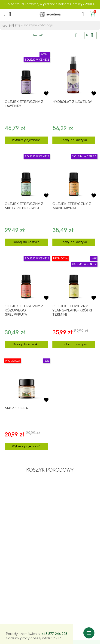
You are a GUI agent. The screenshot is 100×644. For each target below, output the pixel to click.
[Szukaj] (50, 25)
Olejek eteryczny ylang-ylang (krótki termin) (72, 310)
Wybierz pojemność (26, 140)
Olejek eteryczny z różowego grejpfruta (24, 310)
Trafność (57, 35)
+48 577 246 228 (54, 634)
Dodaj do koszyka (74, 140)
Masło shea (16, 408)
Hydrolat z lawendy (72, 102)
